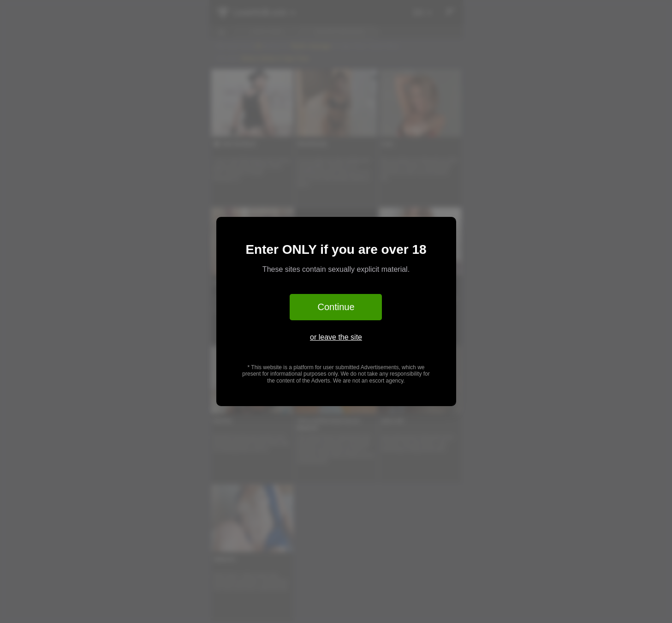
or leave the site (336, 337)
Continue (336, 307)
